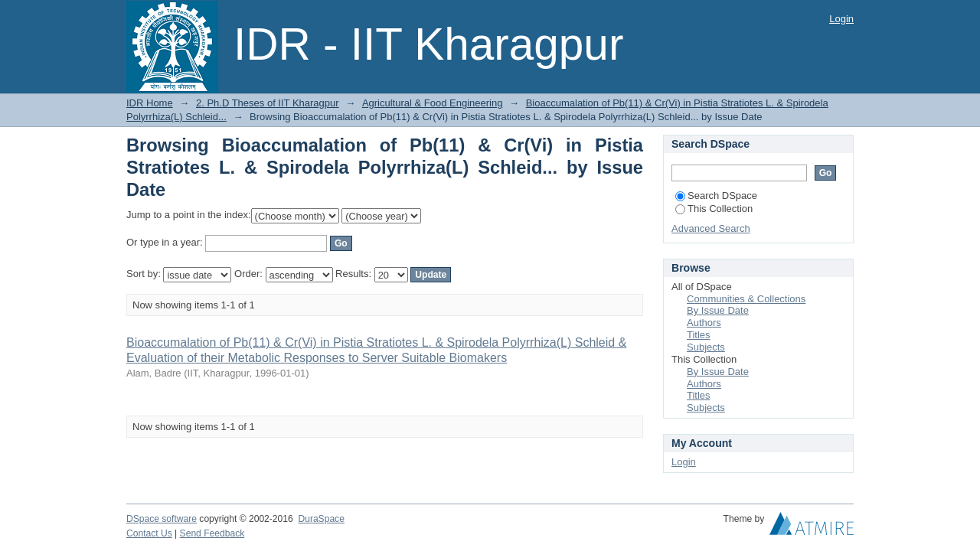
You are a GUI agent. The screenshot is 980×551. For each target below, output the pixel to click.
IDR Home (150, 103)
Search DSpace (716, 196)
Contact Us (149, 533)
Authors (704, 323)
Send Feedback (212, 533)
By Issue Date (718, 310)
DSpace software (162, 519)
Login (841, 19)
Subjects (706, 347)
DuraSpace (321, 519)
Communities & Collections (746, 299)
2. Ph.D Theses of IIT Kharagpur (268, 103)
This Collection (714, 209)
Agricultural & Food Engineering (433, 103)
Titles (699, 335)
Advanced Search (711, 228)
